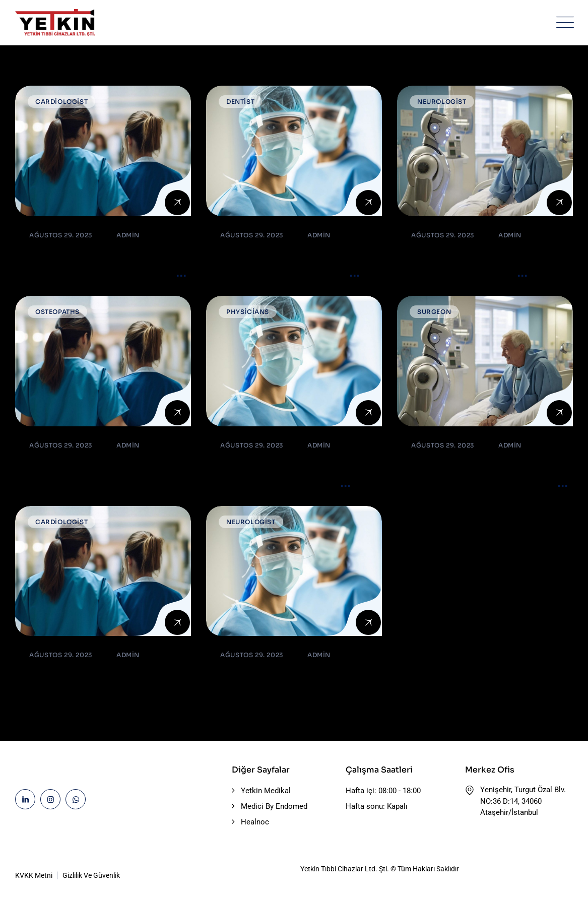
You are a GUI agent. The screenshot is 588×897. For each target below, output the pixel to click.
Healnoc (255, 822)
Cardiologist (61, 102)
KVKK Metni (34, 875)
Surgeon (434, 312)
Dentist (240, 102)
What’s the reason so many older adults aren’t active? (95, 272)
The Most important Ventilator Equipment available (278, 272)
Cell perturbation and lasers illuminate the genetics (278, 483)
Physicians (248, 312)
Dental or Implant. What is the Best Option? (101, 684)
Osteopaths (57, 312)
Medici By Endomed (274, 806)
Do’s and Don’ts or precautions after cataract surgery (484, 483)
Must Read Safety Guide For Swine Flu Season (285, 684)
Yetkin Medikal (266, 791)
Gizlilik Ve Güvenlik (91, 875)
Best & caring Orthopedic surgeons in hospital (100, 474)
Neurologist (442, 102)
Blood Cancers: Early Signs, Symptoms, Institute (466, 272)
